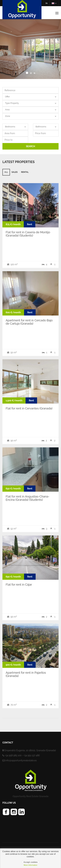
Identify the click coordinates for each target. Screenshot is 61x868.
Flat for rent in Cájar (19, 585)
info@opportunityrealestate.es (21, 760)
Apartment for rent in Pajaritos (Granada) (26, 674)
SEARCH (31, 146)
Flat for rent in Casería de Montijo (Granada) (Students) (28, 234)
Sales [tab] (15, 172)
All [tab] (6, 172)
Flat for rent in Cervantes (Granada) (29, 408)
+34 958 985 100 (13, 755)
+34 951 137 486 (32, 755)
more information (31, 865)
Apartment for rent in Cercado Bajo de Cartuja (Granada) (29, 322)
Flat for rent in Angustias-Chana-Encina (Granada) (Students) (27, 498)
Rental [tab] (25, 172)
